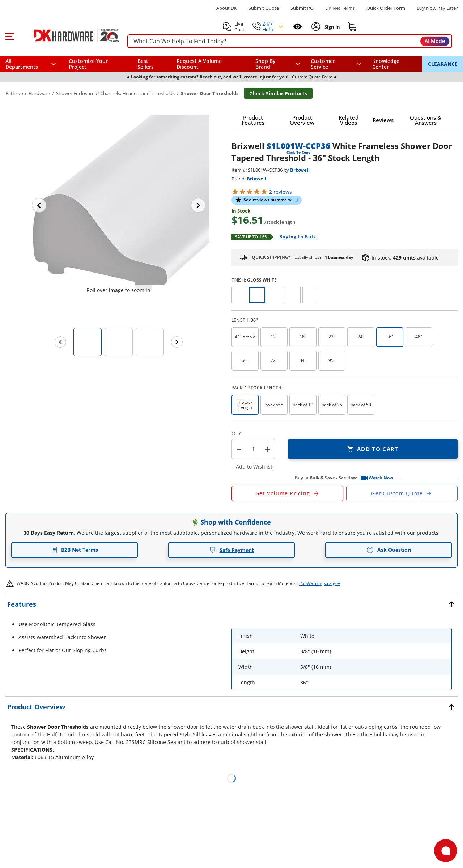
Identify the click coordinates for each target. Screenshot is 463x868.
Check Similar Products (278, 93)
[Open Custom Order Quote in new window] (402, 493)
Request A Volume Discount (199, 64)
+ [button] (267, 449)
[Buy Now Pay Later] (437, 8)
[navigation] (336, 64)
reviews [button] (281, 192)
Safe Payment (232, 550)
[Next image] (198, 205)
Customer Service (323, 64)
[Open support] (446, 851)
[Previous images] (60, 342)
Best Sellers (146, 64)
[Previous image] (39, 205)
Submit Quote (264, 8)
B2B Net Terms (75, 550)
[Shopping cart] (352, 27)
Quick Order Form (386, 8)
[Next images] (177, 342)
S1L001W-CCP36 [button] (298, 146)
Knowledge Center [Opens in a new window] (386, 64)
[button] (10, 35)
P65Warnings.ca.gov (320, 583)
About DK (227, 8)
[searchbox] (290, 41)
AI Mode (435, 41)
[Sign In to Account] (332, 27)
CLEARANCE (443, 64)
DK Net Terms (340, 8)
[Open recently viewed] (298, 27)
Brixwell (300, 170)
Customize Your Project (88, 64)
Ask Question (389, 550)
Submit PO (302, 8)
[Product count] (253, 449)
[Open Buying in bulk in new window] (295, 237)
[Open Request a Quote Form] (287, 493)
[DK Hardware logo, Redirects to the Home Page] (68, 35)
